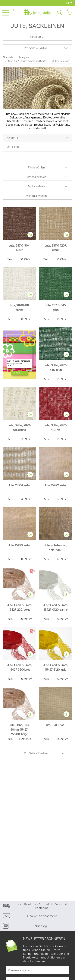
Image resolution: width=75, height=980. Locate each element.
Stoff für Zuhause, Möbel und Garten (28, 61)
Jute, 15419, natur (56, 725)
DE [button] (69, 3)
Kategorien (24, 57)
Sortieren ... (36, 37)
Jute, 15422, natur (56, 485)
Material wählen (36, 177)
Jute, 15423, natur (19, 545)
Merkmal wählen (36, 196)
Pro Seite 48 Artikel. (36, 48)
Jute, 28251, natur (19, 485)
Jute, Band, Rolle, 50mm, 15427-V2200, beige (20, 730)
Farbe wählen (36, 167)
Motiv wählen (36, 186)
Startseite (8, 57)
